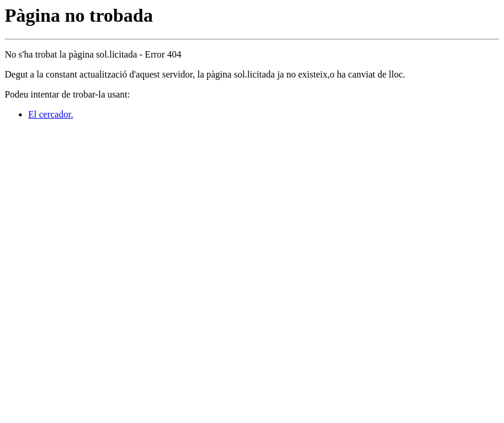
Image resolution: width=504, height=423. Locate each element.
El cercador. (51, 114)
